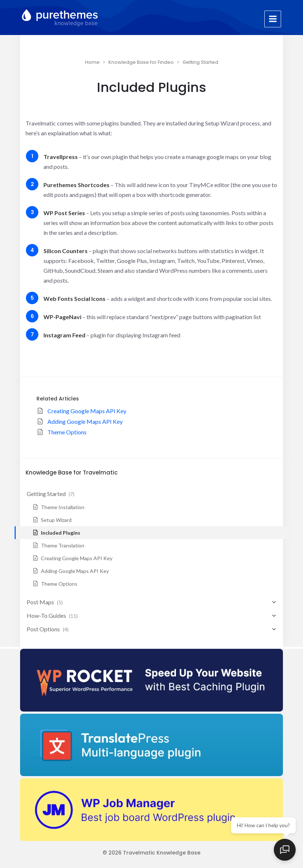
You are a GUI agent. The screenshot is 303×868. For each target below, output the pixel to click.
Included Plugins (61, 533)
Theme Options (67, 432)
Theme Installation (63, 507)
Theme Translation (63, 545)
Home (92, 62)
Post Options (43, 629)
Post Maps (40, 602)
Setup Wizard (56, 520)
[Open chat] (285, 850)
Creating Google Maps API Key (87, 411)
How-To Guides (46, 615)
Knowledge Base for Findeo (141, 62)
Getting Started (200, 62)
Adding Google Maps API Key (85, 421)
